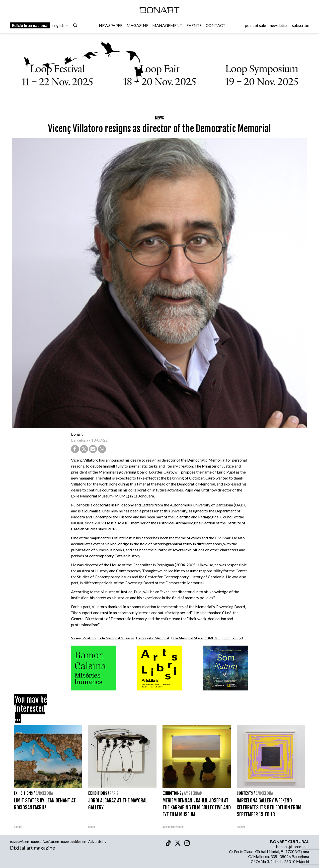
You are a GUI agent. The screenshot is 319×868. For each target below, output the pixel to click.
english (61, 25)
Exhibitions (23, 793)
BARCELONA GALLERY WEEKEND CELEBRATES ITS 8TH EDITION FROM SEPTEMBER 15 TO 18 (269, 808)
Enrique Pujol (233, 638)
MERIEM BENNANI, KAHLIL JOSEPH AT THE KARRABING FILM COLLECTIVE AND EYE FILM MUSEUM (197, 808)
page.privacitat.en (45, 841)
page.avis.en (20, 841)
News (159, 118)
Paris (114, 793)
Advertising (97, 841)
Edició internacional (30, 25)
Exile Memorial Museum (116, 638)
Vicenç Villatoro (83, 638)
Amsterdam (193, 793)
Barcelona (44, 793)
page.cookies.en (74, 841)
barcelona (80, 440)
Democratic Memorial (153, 638)
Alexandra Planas (173, 827)
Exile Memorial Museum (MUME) (196, 638)
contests (245, 793)
